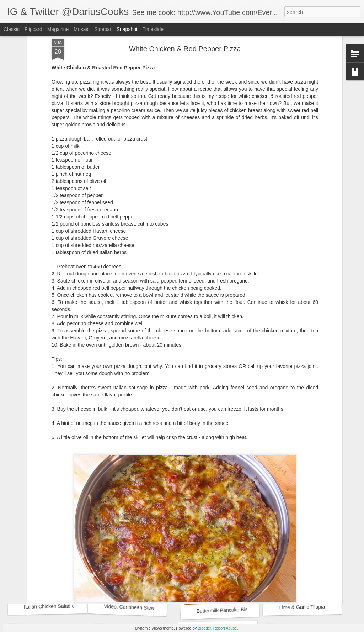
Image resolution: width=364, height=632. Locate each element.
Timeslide (153, 29)
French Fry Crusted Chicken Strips (62, 513)
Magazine (58, 29)
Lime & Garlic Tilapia (302, 607)
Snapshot (127, 29)
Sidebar (103, 29)
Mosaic (81, 29)
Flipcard (33, 29)
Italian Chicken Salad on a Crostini (62, 606)
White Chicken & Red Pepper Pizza (235, 513)
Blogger (204, 628)
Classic (12, 29)
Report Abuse (225, 628)
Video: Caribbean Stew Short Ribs (142, 608)
